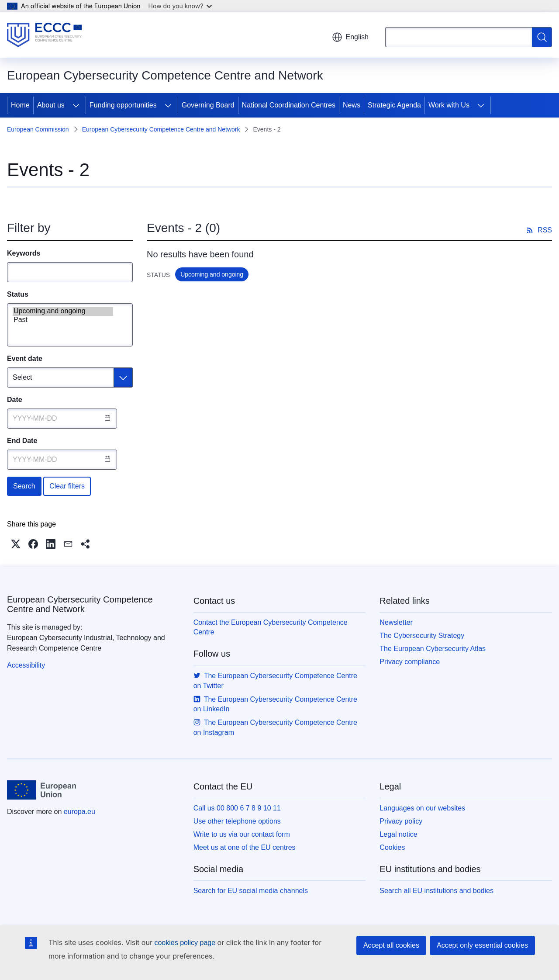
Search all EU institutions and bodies (437, 891)
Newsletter (396, 622)
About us (51, 105)
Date (15, 400)
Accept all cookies (391, 945)
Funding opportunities (123, 105)
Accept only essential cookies (482, 945)
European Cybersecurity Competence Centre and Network (161, 129)
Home (20, 105)
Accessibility (26, 665)
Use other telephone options (237, 821)
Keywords (24, 253)
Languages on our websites (422, 808)
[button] (16, 544)
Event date (25, 358)
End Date (22, 441)
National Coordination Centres (289, 105)
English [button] (350, 37)
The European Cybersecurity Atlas (433, 649)
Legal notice (398, 834)
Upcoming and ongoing (63, 312)
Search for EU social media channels (251, 891)
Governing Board (208, 105)
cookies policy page (185, 943)
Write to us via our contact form (242, 834)
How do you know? (180, 6)
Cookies (392, 847)
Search (24, 486)
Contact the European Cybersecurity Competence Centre (271, 627)
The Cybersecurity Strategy (422, 635)
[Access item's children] (76, 105)
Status (18, 294)
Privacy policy (401, 821)
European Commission (38, 129)
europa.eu (79, 812)
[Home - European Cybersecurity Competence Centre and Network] (44, 35)
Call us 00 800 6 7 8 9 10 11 (237, 808)
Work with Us (449, 105)
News (352, 105)
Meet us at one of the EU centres (245, 847)
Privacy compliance (410, 662)
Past (63, 320)
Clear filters (67, 486)
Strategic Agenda (394, 105)
